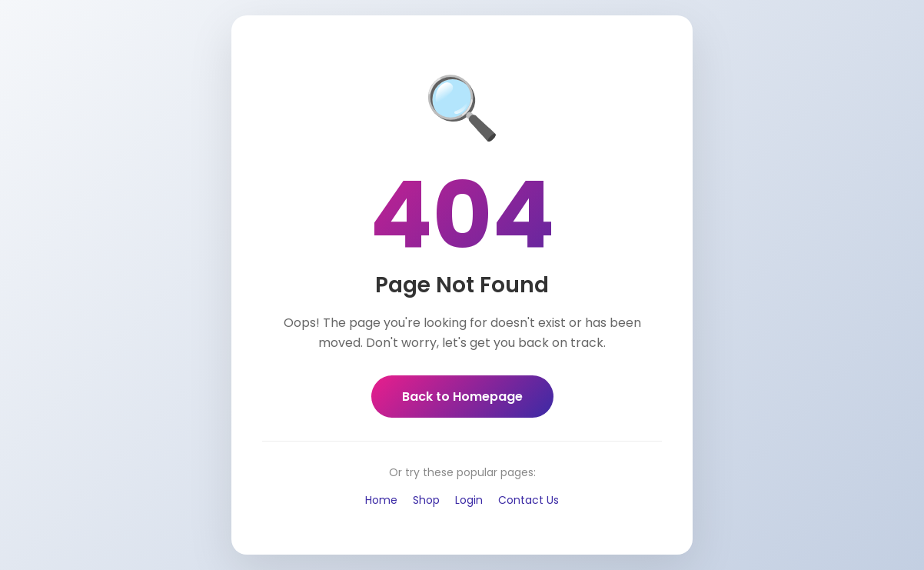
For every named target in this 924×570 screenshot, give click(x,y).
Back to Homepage (462, 397)
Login (469, 500)
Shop (426, 500)
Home (381, 500)
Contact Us (528, 500)
